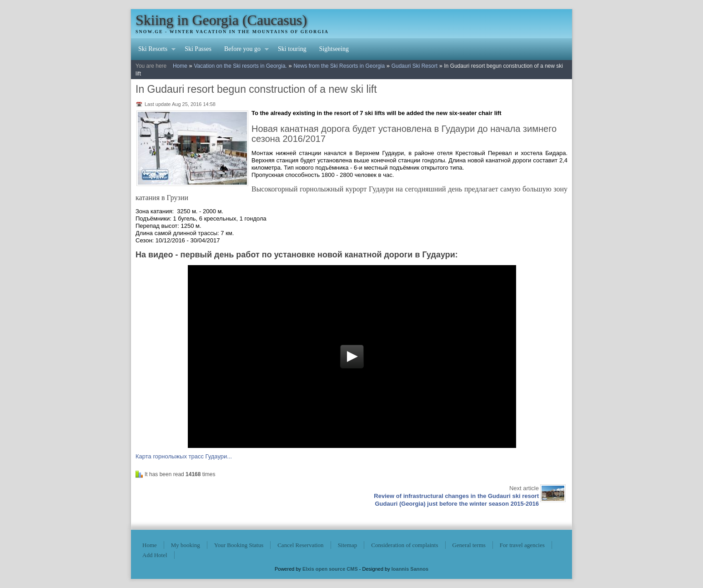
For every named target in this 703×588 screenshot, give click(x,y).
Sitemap (348, 545)
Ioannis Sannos (410, 569)
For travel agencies (522, 545)
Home (180, 66)
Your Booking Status (239, 545)
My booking (186, 545)
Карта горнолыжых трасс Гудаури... (184, 456)
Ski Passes (198, 49)
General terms (469, 545)
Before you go (243, 50)
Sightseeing (334, 49)
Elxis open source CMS (330, 569)
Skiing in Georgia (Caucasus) (221, 20)
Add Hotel (155, 555)
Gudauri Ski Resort (414, 66)
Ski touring (292, 49)
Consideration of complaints (404, 545)
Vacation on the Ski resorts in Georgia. (240, 66)
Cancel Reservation (300, 545)
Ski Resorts (154, 50)
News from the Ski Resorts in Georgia (339, 66)
